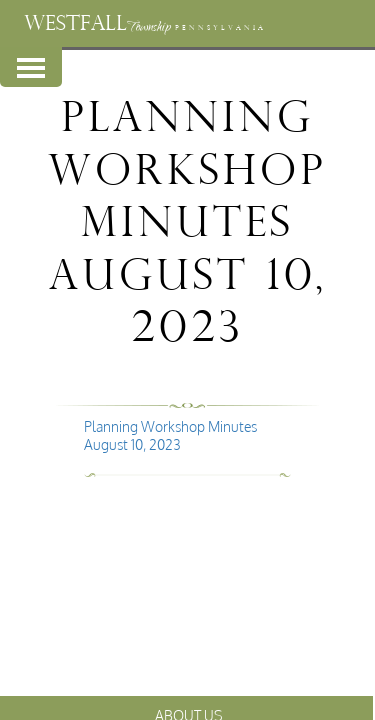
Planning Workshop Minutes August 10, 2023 (170, 435)
